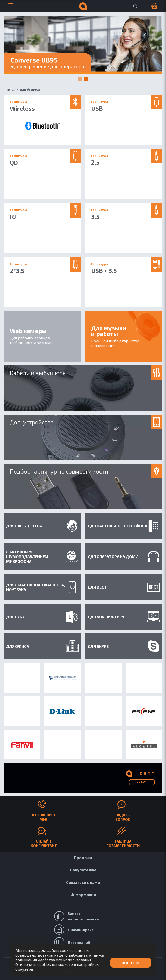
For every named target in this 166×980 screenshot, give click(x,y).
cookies (67, 950)
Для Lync (42, 617)
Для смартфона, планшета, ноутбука (42, 587)
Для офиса (42, 646)
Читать (142, 782)
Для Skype (124, 646)
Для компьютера (124, 617)
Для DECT (124, 587)
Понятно (131, 963)
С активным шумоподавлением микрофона (42, 557)
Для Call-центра (42, 526)
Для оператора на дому (124, 556)
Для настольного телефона (124, 526)
